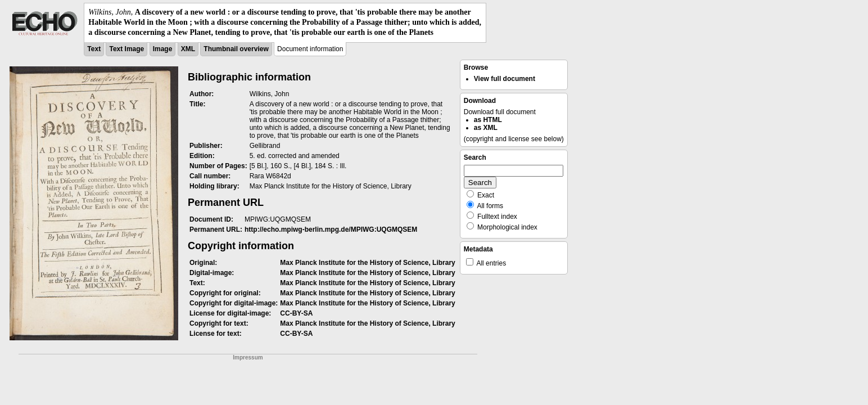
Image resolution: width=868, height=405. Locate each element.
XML (188, 49)
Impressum (248, 357)
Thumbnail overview (236, 49)
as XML (486, 128)
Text (94, 49)
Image (163, 49)
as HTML (488, 120)
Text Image (126, 49)
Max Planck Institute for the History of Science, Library (367, 263)
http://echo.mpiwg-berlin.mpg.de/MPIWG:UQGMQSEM (331, 229)
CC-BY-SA (296, 313)
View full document (505, 79)
